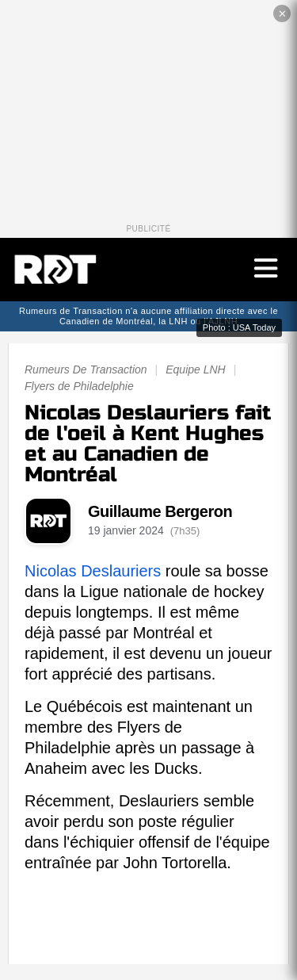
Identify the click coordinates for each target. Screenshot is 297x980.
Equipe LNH (196, 369)
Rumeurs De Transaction (86, 369)
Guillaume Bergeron (160, 511)
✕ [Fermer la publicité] (282, 14)
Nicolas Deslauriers (93, 571)
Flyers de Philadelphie (79, 386)
